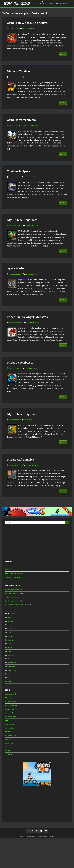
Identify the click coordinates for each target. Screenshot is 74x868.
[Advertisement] (37, 24)
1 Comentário (28, 449)
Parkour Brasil (10, 769)
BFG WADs (9, 762)
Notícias (10, 685)
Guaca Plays (9, 777)
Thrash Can (9, 784)
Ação (9, 647)
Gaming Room (10, 773)
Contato (8, 599)
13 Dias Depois (10, 627)
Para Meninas (12, 692)
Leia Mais (63, 84)
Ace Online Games (11, 735)
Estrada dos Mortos (12, 623)
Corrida (10, 658)
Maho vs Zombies (19, 101)
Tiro (9, 708)
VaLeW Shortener (11, 731)
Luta (9, 681)
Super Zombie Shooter (12, 619)
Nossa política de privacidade (14, 603)
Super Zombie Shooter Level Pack (16, 635)
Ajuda (7, 596)
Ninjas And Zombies (21, 489)
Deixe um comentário (29, 58)
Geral (9, 674)
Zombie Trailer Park (11, 631)
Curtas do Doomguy (12, 739)
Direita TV (8, 750)
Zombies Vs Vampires (21, 150)
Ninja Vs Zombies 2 (20, 392)
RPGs (9, 704)
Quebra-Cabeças (13, 700)
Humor (49, 3)
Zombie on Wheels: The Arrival (28, 53)
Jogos (36, 3)
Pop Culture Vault (11, 724)
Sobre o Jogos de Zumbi (62, 3)
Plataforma (11, 696)
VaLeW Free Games (11, 765)
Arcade (10, 655)
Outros (10, 689)
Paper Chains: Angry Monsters (28, 347)
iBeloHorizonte (10, 754)
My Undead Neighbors (22, 444)
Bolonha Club (9, 758)
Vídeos (42, 3)
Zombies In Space (19, 201)
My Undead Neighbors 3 (23, 250)
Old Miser (8, 728)
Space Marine (16, 298)
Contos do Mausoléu (12, 743)
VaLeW (7, 780)
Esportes (11, 666)
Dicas (10, 662)
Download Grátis (11, 746)
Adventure (11, 651)
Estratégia (11, 670)
